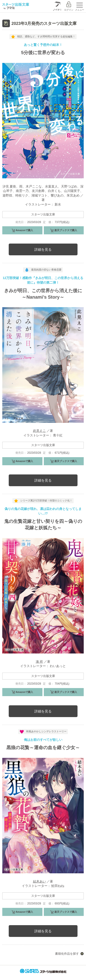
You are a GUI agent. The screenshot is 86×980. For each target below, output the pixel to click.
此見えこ (39, 431)
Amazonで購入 (24, 230)
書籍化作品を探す (67, 954)
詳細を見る (43, 249)
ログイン (69, 10)
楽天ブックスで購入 (65, 230)
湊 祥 (39, 662)
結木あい (39, 881)
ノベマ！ (57, 10)
